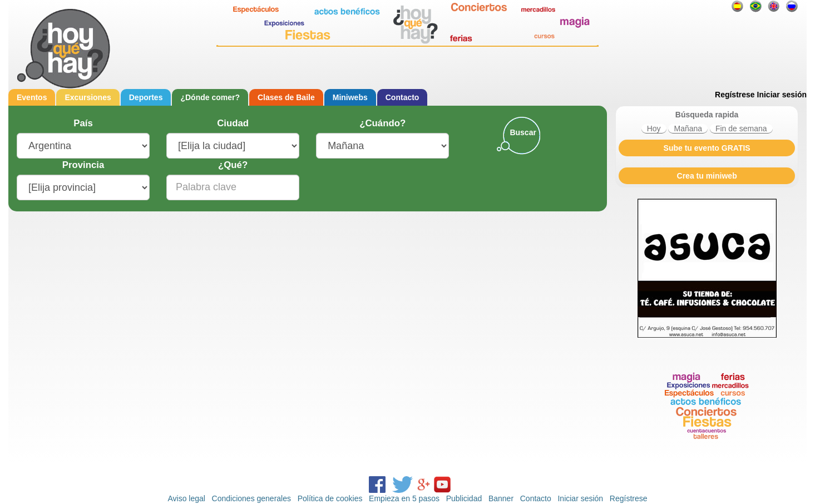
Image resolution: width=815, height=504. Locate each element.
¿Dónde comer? (210, 97)
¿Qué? (233, 165)
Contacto (402, 97)
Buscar (523, 132)
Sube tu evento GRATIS (707, 148)
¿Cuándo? (382, 123)
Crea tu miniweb (707, 176)
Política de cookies (330, 498)
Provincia (83, 165)
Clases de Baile (286, 97)
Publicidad (464, 498)
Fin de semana (741, 129)
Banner (501, 498)
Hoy (654, 129)
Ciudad (233, 123)
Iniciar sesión (782, 95)
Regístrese (735, 95)
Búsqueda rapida (707, 115)
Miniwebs (350, 97)
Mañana (688, 129)
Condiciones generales (251, 498)
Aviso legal (186, 498)
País (83, 123)
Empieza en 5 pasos (404, 498)
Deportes (146, 97)
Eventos (32, 97)
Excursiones (88, 97)
